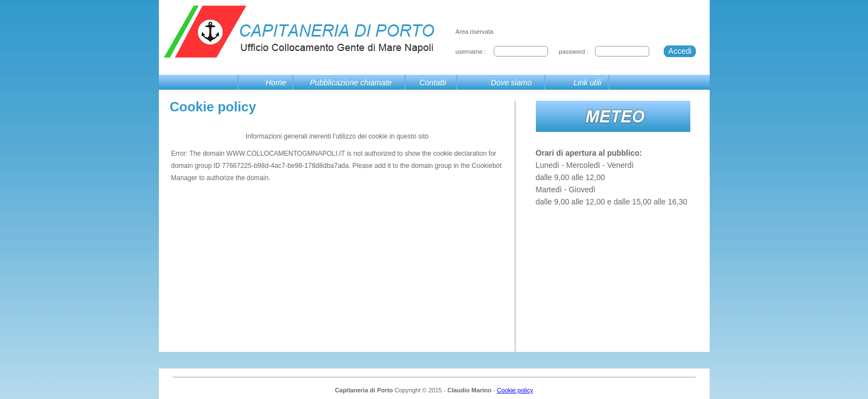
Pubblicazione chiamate (351, 83)
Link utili (588, 83)
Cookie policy (515, 390)
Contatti (433, 83)
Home (276, 83)
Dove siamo (512, 83)
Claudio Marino (469, 390)
